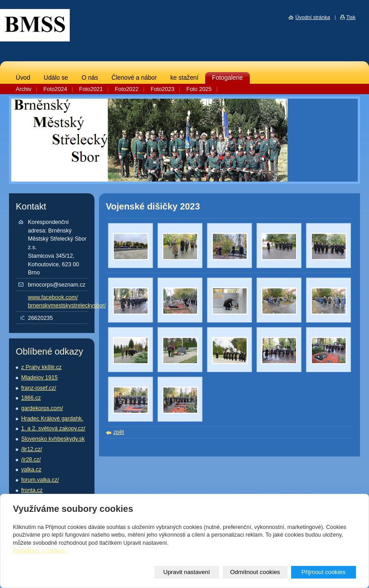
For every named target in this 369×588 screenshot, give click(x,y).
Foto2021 (91, 89)
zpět (119, 432)
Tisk (351, 17)
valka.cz (31, 469)
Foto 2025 (199, 89)
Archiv (24, 89)
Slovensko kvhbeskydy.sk (53, 439)
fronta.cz (32, 490)
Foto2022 (127, 89)
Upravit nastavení (187, 572)
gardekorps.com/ (42, 408)
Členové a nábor (134, 78)
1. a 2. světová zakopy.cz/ (53, 428)
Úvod (23, 78)
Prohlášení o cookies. (40, 551)
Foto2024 (55, 89)
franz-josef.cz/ (39, 388)
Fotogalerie (227, 78)
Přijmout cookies (324, 572)
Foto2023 (163, 89)
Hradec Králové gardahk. (52, 419)
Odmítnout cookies (255, 572)
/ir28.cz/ (31, 460)
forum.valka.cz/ (40, 480)
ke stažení (184, 78)
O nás (90, 78)
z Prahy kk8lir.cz (41, 367)
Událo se (56, 78)
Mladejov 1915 (39, 378)
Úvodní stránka (313, 17)
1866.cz (31, 398)
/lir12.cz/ (31, 449)
